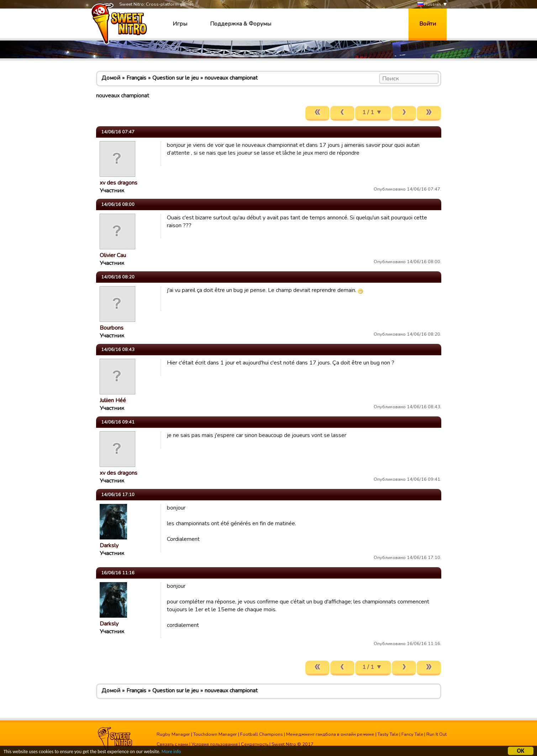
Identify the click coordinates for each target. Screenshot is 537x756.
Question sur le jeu (175, 78)
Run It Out (436, 734)
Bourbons (112, 328)
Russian (429, 4)
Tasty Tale (388, 734)
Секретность (255, 744)
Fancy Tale (412, 734)
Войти (428, 24)
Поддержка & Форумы (241, 24)
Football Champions (262, 734)
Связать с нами (172, 744)
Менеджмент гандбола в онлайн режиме (330, 734)
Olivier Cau (113, 255)
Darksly (109, 545)
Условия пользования (215, 744)
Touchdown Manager (215, 734)
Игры (180, 24)
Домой (111, 78)
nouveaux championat (231, 78)
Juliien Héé (113, 400)
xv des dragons (119, 183)
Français (136, 78)
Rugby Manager (173, 734)
